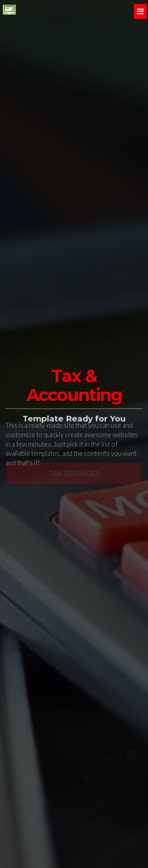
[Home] (9, 10)
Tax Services (74, 470)
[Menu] (140, 12)
